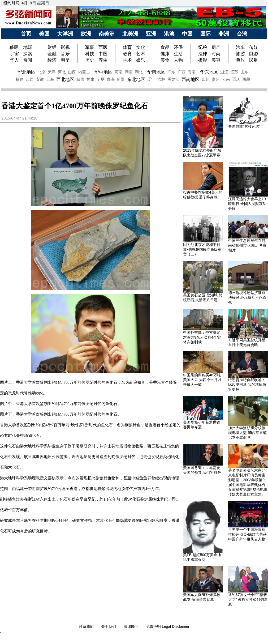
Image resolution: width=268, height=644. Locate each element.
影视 (65, 47)
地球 (28, 47)
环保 (178, 47)
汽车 (240, 47)
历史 (90, 60)
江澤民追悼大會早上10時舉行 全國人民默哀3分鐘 (247, 204)
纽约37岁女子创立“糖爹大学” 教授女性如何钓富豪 (248, 599)
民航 (254, 60)
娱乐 (141, 60)
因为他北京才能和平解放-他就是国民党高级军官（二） (202, 249)
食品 (165, 47)
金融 (52, 54)
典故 (240, 60)
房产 (216, 47)
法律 (203, 54)
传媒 (254, 47)
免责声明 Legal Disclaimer (168, 626)
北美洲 (130, 34)
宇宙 (14, 54)
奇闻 (28, 60)
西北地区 (65, 79)
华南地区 (156, 72)
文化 (141, 47)
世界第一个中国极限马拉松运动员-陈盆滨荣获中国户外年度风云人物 (247, 534)
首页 (26, 34)
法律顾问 (131, 626)
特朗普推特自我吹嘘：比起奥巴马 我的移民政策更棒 (247, 385)
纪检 (203, 47)
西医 (103, 47)
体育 (127, 47)
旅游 (240, 54)
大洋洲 (65, 34)
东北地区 (136, 79)
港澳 (169, 34)
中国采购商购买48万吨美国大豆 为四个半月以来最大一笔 (202, 380)
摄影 (203, 60)
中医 (103, 54)
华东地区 (209, 72)
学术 (127, 60)
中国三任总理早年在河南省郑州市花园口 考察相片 (247, 245)
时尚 (216, 54)
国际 (206, 34)
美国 (44, 34)
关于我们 (109, 626)
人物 (178, 60)
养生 (103, 60)
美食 (165, 60)
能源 (254, 54)
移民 (15, 47)
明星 (65, 60)
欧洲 (86, 34)
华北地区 (27, 72)
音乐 (65, 54)
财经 (52, 47)
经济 (52, 60)
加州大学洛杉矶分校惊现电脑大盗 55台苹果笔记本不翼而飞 (247, 433)
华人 (14, 60)
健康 (165, 54)
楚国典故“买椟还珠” (244, 126)
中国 (187, 34)
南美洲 (107, 34)
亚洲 (151, 34)
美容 (216, 60)
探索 (28, 54)
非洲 (224, 34)
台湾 (242, 34)
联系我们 (86, 626)
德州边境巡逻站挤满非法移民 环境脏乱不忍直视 (247, 297)
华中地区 (103, 72)
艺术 (141, 54)
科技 (90, 54)
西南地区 (191, 79)
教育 (127, 54)
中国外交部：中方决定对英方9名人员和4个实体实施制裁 (202, 337)
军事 (90, 47)
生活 (178, 54)
